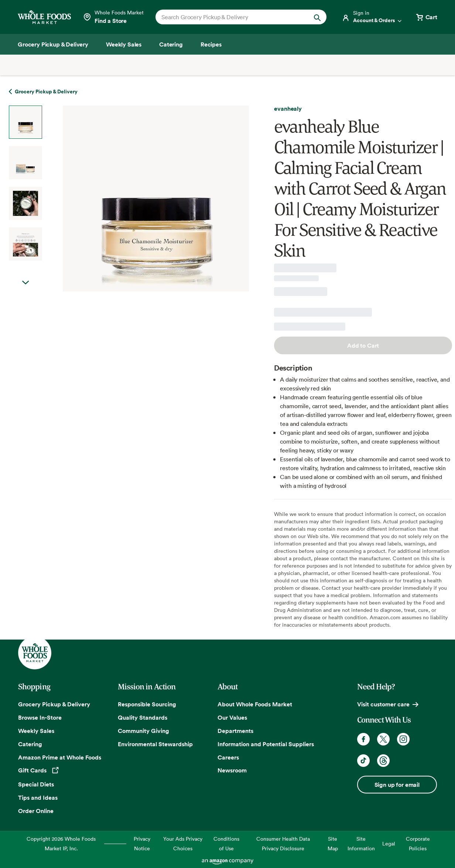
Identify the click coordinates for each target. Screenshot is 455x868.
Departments (235, 731)
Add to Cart (363, 345)
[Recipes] (211, 44)
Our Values (232, 717)
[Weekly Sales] (124, 44)
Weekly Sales (36, 731)
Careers (228, 757)
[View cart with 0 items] (426, 17)
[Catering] (171, 44)
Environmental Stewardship (155, 744)
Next (25, 283)
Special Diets (36, 784)
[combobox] (233, 17)
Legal (389, 843)
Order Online (36, 811)
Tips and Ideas (38, 798)
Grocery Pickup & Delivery (54, 704)
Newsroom (232, 770)
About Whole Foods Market (255, 704)
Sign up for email (397, 785)
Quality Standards (143, 717)
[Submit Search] (317, 17)
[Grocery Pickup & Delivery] (53, 44)
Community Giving (143, 731)
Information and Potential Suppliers (266, 744)
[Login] (372, 17)
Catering (30, 744)
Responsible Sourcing (147, 704)
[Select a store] (113, 17)
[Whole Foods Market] (44, 17)
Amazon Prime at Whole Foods (60, 757)
